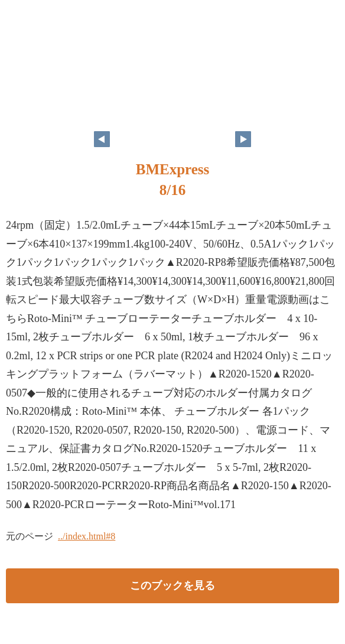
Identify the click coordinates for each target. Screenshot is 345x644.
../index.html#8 (87, 536)
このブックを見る (172, 586)
